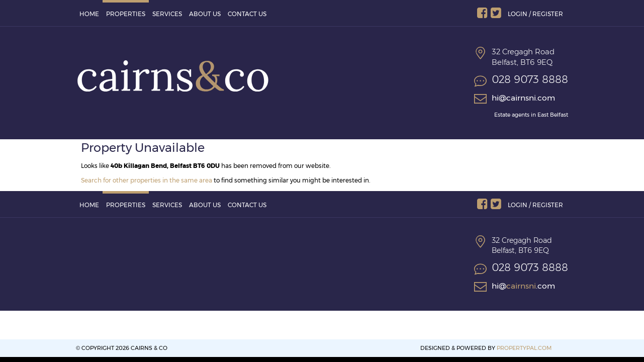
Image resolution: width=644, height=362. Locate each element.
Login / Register (535, 14)
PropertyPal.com (524, 348)
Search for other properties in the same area (147, 180)
